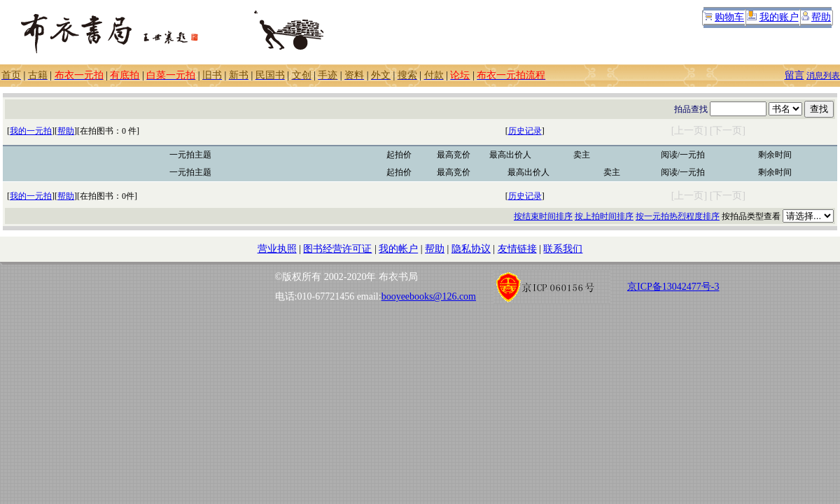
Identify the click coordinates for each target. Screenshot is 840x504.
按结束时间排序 (543, 216)
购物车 (729, 17)
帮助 (821, 17)
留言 (794, 75)
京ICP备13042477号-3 (673, 287)
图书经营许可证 (337, 249)
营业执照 (277, 249)
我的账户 (779, 17)
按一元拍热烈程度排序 (678, 216)
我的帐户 (398, 249)
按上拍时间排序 (604, 216)
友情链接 (517, 249)
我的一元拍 (31, 131)
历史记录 (525, 131)
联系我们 (563, 249)
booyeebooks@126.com (429, 296)
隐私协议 (471, 249)
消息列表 (823, 76)
